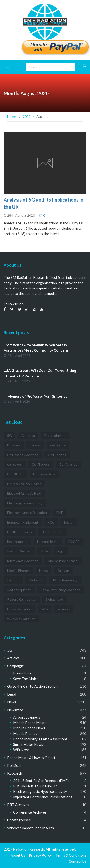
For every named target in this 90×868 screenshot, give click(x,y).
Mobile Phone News (29, 728)
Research (15, 773)
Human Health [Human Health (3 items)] (48, 542)
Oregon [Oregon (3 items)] (63, 570)
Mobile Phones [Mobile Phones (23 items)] (18, 570)
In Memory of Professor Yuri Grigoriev (36, 396)
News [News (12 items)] (43, 570)
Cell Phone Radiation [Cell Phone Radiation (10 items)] (23, 455)
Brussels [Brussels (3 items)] (14, 445)
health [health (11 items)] (69, 522)
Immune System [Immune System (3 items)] (19, 551)
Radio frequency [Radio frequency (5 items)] (65, 580)
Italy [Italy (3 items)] (44, 551)
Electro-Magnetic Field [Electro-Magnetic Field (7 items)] (24, 493)
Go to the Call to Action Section (32, 686)
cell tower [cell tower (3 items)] (15, 464)
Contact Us (78, 861)
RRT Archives (18, 805)
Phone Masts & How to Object (31, 758)
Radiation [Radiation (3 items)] (36, 580)
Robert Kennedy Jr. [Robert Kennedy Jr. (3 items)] (22, 599)
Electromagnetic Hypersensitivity (40, 791)
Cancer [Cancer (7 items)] (35, 445)
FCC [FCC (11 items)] (51, 522)
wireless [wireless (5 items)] (64, 609)
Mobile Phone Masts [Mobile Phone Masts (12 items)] (63, 561)
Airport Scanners (27, 717)
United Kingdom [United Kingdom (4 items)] (19, 609)
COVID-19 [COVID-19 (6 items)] (15, 474)
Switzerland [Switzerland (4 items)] (54, 599)
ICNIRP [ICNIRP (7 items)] (74, 542)
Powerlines (22, 673)
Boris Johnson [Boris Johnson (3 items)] (55, 435)
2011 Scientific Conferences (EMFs (41, 781)
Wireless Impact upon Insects (30, 828)
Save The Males (26, 679)
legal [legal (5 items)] (61, 551)
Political (14, 765)
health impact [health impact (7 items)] (17, 542)
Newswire (15, 710)
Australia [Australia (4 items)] (28, 435)
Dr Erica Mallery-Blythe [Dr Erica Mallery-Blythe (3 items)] (24, 484)
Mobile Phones (25, 733)
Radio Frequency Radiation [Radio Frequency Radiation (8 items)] (60, 590)
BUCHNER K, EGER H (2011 (36, 786)
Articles (13, 658)
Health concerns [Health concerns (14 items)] (20, 532)
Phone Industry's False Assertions (40, 739)
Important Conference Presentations (43, 797)
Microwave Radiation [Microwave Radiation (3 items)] (23, 561)
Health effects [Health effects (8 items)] (52, 532)
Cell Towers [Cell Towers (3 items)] (41, 464)
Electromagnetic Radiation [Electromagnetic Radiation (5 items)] (27, 513)
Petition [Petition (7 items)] (13, 580)
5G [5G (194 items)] (9, 435)
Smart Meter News (28, 744)
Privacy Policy (40, 855)
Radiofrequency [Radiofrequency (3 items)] (19, 590)
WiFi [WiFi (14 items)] (45, 609)
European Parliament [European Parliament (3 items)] (23, 522)
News (12, 702)
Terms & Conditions (71, 855)
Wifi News (21, 750)
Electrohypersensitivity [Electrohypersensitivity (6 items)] (25, 503)
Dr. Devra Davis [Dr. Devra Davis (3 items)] (44, 474)
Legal (12, 694)
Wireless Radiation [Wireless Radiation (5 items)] (21, 619)
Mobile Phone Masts (30, 723)
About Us (18, 855)
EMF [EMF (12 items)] (60, 513)
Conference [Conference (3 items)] (68, 464)
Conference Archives (30, 812)
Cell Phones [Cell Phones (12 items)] (57, 455)
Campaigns (16, 666)
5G (10, 650)
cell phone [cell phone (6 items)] (58, 445)
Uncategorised (19, 820)
